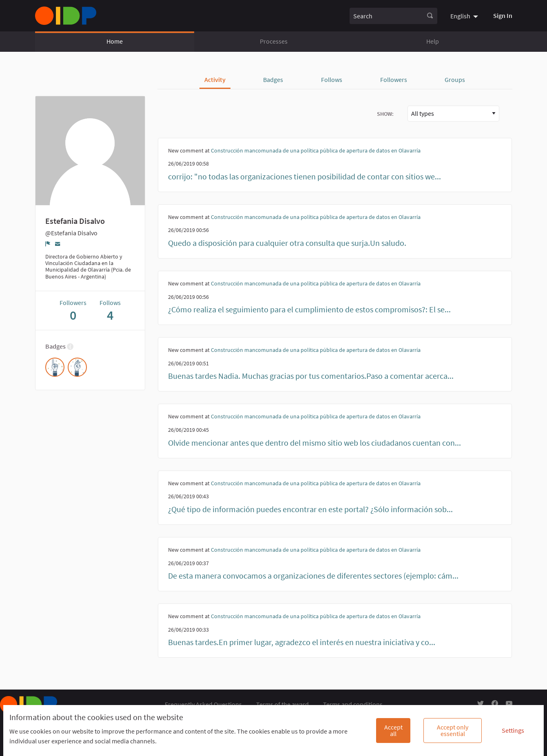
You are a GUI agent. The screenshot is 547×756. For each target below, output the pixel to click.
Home (115, 41)
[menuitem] (465, 15)
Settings (513, 730)
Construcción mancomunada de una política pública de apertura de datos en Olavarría (316, 150)
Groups (455, 80)
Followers (394, 80)
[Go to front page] (66, 16)
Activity (215, 80)
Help (433, 41)
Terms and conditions (353, 704)
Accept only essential (453, 730)
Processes (274, 41)
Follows (332, 80)
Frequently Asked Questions (203, 704)
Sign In (503, 15)
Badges (273, 80)
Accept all (393, 730)
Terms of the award (282, 704)
